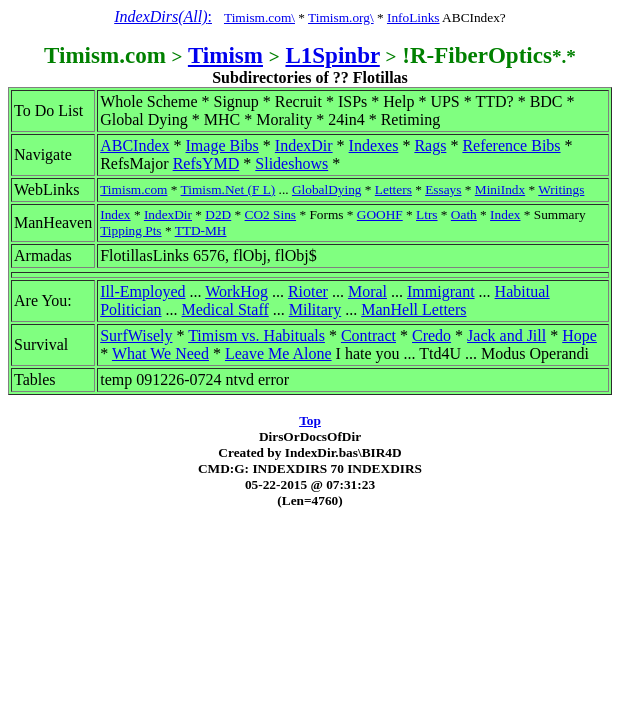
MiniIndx (500, 189)
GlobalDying (327, 189)
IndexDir (304, 145)
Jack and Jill (506, 335)
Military (315, 309)
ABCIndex (134, 145)
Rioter (308, 291)
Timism (225, 55)
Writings (561, 189)
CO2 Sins (270, 214)
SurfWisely (136, 335)
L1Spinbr (332, 55)
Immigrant (441, 291)
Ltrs (426, 214)
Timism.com (133, 189)
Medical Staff (225, 309)
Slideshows (291, 163)
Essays (443, 189)
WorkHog (236, 291)
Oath (464, 214)
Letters (393, 189)
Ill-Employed (142, 291)
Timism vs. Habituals (256, 335)
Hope (579, 335)
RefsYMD (206, 163)
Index (115, 214)
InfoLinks (413, 17)
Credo (431, 335)
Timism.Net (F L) (228, 189)
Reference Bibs (511, 145)
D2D (218, 214)
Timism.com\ (259, 17)
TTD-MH (201, 230)
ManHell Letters (413, 309)
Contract (368, 335)
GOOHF (380, 214)
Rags (430, 145)
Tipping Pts (130, 230)
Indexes (374, 145)
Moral (367, 291)
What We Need (160, 353)
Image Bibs (222, 145)
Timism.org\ (341, 17)
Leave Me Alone (278, 353)
